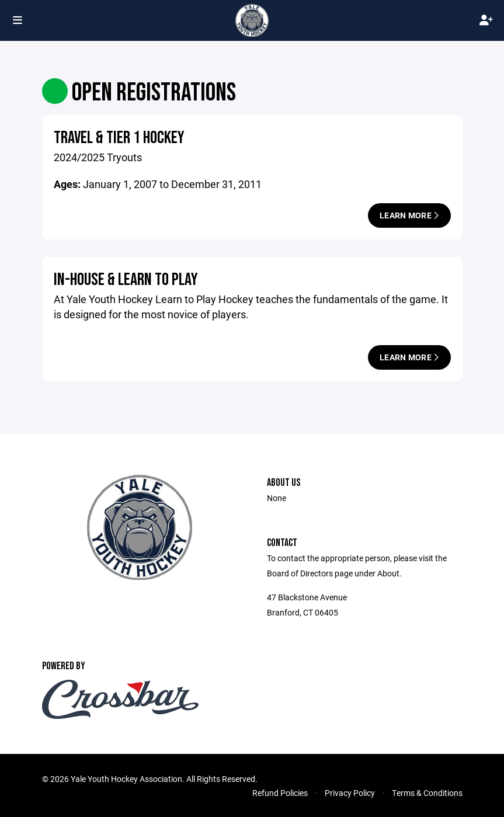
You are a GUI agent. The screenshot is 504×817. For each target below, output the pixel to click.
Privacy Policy (350, 793)
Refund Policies (280, 793)
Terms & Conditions (427, 793)
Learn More (409, 215)
